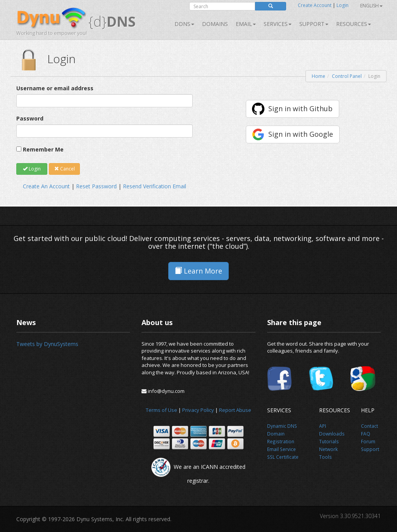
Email (246, 24)
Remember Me (43, 149)
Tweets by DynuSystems (47, 344)
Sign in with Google (301, 134)
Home (318, 76)
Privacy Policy (198, 410)
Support (314, 24)
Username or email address (55, 88)
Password (30, 118)
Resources (354, 24)
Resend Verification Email (154, 186)
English (371, 6)
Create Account (315, 5)
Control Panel (347, 76)
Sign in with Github (300, 108)
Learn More (198, 271)
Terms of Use (161, 410)
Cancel (65, 169)
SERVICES (278, 24)
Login (343, 5)
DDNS (184, 24)
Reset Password (96, 186)
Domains (215, 24)
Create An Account (46, 186)
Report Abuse (235, 410)
